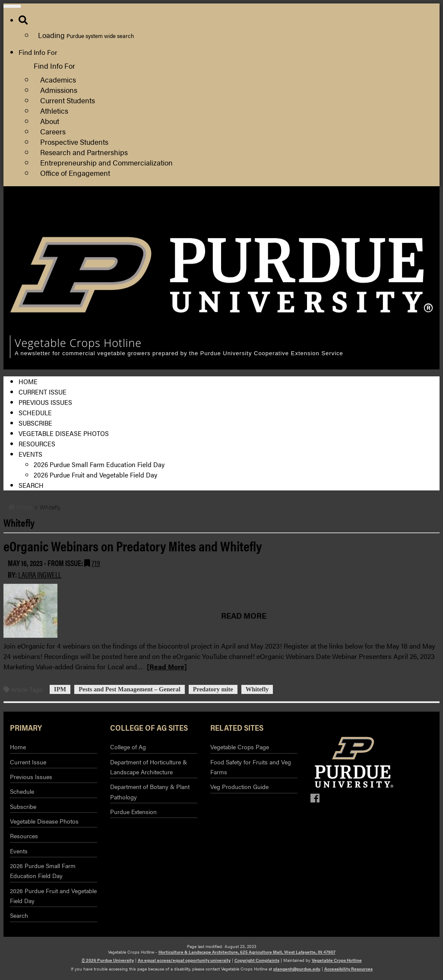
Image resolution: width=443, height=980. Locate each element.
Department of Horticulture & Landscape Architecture (149, 767)
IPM (60, 690)
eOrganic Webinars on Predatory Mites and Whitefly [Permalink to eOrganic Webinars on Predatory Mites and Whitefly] (133, 546)
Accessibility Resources (348, 969)
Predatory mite (213, 690)
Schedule (35, 412)
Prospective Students (74, 142)
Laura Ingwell (40, 574)
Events (30, 454)
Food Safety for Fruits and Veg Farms (251, 767)
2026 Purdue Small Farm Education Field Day (99, 464)
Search (31, 485)
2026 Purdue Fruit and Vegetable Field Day (95, 475)
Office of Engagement (75, 173)
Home (28, 381)
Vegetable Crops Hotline (337, 960)
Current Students (68, 100)
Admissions (59, 90)
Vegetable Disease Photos (64, 433)
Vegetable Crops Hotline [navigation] (78, 343)
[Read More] (167, 667)
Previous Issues (45, 402)
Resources (37, 444)
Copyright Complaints (257, 960)
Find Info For (38, 52)
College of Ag (128, 747)
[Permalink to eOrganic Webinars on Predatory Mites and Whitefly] (217, 611)
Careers (53, 131)
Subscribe (35, 423)
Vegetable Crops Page (240, 747)
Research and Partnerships (84, 152)
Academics (58, 79)
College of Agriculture (398, 214)
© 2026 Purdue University (108, 960)
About (50, 121)
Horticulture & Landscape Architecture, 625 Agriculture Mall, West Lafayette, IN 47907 (247, 952)
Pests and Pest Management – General (129, 690)
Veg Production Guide (239, 786)
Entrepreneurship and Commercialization (106, 162)
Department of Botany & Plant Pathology (150, 791)
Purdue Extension (391, 224)
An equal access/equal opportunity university (184, 960)
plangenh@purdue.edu (297, 969)
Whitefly (257, 690)
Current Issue (43, 392)
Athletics (54, 110)
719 (96, 563)
